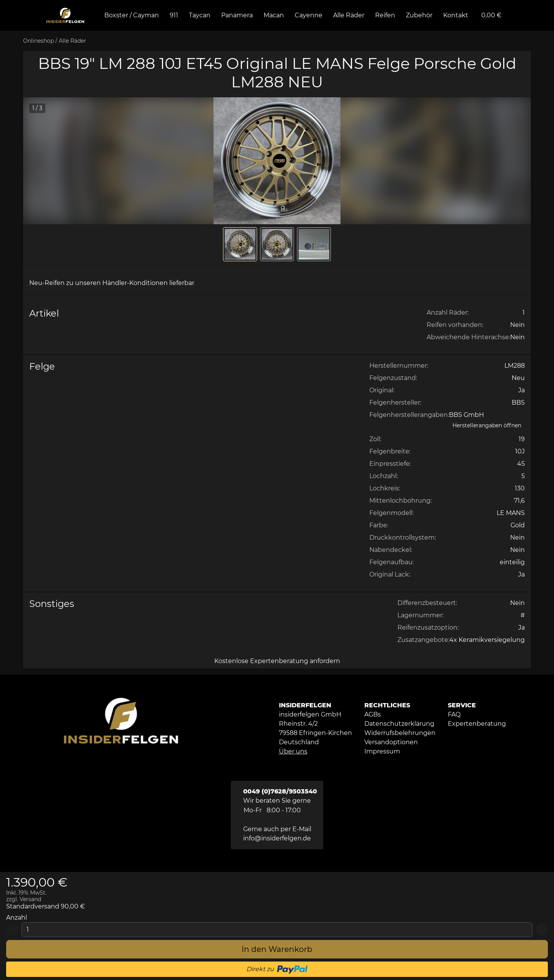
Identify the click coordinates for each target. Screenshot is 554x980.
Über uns (293, 751)
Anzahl (17, 917)
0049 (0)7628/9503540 (280, 791)
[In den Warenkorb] (277, 949)
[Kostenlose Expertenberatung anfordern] (277, 661)
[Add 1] (542, 930)
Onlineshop (38, 41)
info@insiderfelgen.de (277, 838)
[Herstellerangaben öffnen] (487, 426)
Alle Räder (73, 41)
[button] (277, 161)
